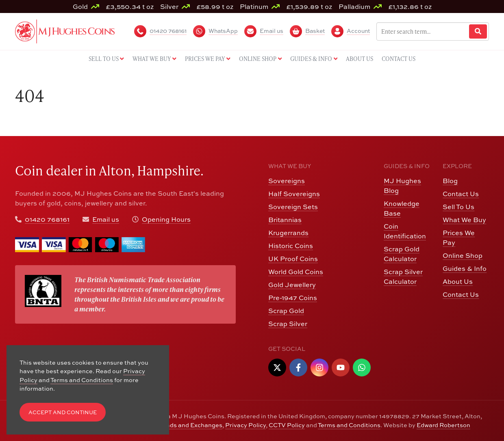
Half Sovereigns (294, 193)
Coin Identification (405, 231)
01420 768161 (47, 219)
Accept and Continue (63, 412)
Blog (450, 181)
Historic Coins (291, 245)
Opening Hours (166, 219)
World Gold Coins (296, 271)
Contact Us (461, 193)
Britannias (285, 219)
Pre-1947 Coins (293, 297)
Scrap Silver (288, 323)
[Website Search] (478, 31)
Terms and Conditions (349, 425)
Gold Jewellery (292, 284)
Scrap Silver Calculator (403, 276)
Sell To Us (458, 206)
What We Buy (464, 219)
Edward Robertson (443, 425)
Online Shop (463, 255)
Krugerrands (288, 232)
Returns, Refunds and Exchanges (174, 425)
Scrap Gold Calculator (402, 254)
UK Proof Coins (293, 258)
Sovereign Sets (293, 206)
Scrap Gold (286, 310)
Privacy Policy (245, 425)
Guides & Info (465, 268)
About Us (458, 281)
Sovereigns (287, 181)
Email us (106, 219)
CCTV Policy (287, 425)
